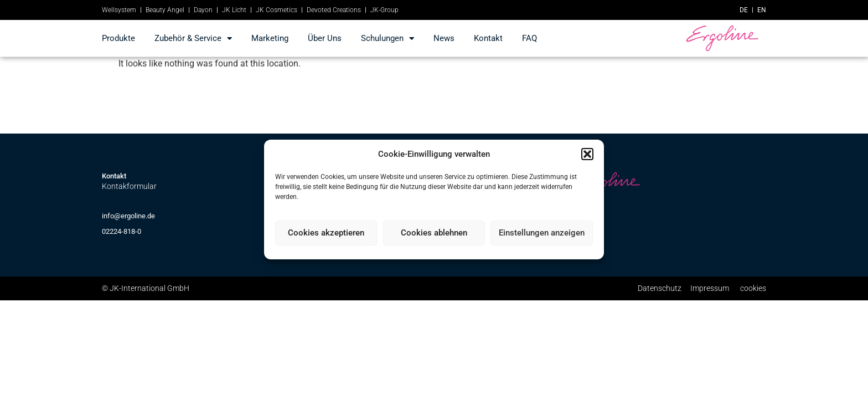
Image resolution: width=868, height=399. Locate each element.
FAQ (529, 38)
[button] (587, 154)
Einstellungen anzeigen (542, 233)
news (444, 38)
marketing (270, 38)
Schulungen (387, 39)
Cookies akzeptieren (326, 233)
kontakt (488, 38)
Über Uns (325, 38)
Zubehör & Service (193, 39)
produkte (118, 38)
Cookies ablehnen (434, 233)
